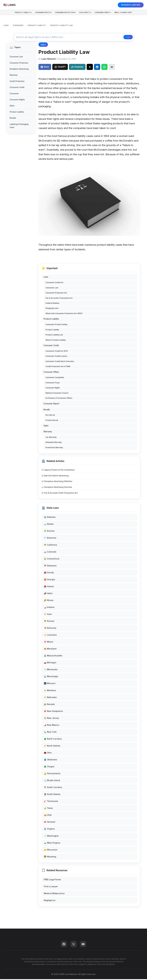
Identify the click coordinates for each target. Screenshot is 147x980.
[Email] (112, 68)
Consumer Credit (17, 88)
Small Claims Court (130, 13)
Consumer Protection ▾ (64, 13)
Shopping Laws (52, 309)
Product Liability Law (54, 336)
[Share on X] (90, 68)
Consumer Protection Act (56, 294)
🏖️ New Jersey (51, 719)
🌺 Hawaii (49, 587)
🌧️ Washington (51, 837)
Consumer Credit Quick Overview (60, 362)
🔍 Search (122, 38)
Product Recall (52, 421)
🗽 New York (50, 733)
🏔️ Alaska (49, 525)
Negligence (50, 901)
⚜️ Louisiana (50, 636)
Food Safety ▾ (87, 13)
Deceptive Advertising (19, 70)
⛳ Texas (48, 809)
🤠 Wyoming (50, 857)
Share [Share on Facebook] (45, 68)
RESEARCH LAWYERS (131, 5)
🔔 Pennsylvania (52, 774)
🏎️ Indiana (49, 608)
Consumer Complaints (55, 378)
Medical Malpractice (54, 894)
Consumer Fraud (53, 383)
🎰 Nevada (49, 705)
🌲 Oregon (49, 767)
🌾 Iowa (48, 615)
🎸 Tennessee (51, 802)
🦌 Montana (50, 691)
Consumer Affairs (51, 373)
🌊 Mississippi (51, 677)
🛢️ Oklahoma (50, 760)
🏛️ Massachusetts (53, 656)
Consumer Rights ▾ (39, 13)
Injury (43, 45)
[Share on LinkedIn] (97, 68)
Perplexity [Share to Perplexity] (77, 68)
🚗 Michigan (50, 663)
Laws (46, 278)
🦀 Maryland (50, 649)
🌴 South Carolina (53, 788)
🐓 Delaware (50, 566)
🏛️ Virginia (49, 830)
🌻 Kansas (49, 622)
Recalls (13, 119)
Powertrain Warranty (54, 448)
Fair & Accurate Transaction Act (59, 299)
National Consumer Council (57, 394)
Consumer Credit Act (54, 283)
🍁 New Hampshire (53, 712)
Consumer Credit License (56, 357)
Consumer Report (51, 404)
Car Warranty (51, 438)
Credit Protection (17, 82)
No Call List (50, 416)
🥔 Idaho (48, 594)
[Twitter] (73, 945)
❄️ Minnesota (51, 670)
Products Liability (51, 320)
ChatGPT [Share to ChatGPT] (60, 68)
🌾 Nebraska (50, 698)
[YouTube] (83, 945)
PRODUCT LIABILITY (37, 25)
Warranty (14, 76)
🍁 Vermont (50, 823)
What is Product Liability (56, 341)
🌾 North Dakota (52, 747)
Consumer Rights (17, 100)
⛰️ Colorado (50, 552)
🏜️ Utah (48, 816)
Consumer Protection (19, 64)
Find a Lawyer (51, 887)
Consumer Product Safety (56, 325)
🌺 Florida (49, 573)
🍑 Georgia (49, 580)
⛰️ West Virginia (52, 843)
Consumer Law (16, 57)
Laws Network (49, 60)
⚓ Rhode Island (52, 781)
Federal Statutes (52, 304)
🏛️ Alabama (50, 518)
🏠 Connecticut (52, 559)
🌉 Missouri (50, 684)
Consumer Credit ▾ (107, 13)
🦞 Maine (48, 643)
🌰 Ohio (48, 753)
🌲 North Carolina (53, 740)
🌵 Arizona (49, 532)
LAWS (6, 25)
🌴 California (50, 546)
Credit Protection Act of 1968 (58, 367)
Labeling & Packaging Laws (19, 126)
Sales (12, 107)
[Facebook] (64, 945)
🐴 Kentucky (50, 629)
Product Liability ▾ (16, 13)
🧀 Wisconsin (51, 850)
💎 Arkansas (50, 539)
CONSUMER (18, 25)
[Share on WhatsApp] (104, 68)
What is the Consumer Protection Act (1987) (64, 314)
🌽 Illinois (49, 601)
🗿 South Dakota (52, 795)
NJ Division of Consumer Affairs (59, 399)
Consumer (14, 94)
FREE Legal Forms (52, 880)
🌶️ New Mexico (52, 726)
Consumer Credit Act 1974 (57, 352)
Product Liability (17, 113)
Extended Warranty (54, 443)
